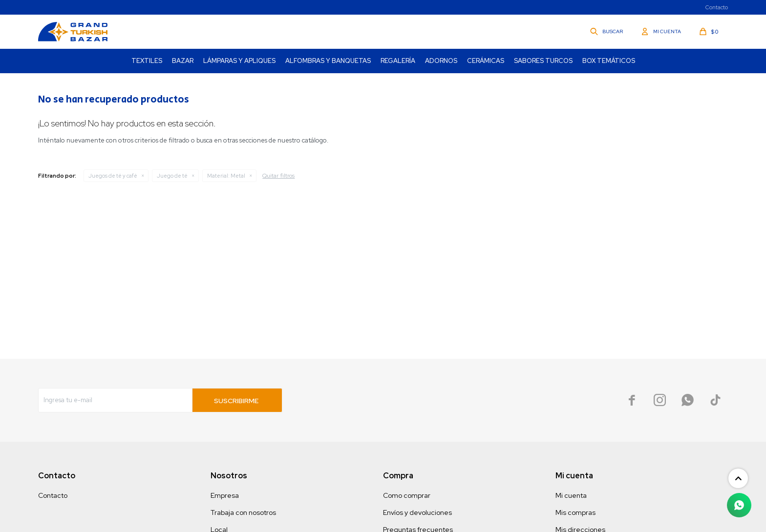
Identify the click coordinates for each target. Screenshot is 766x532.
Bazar (183, 61)
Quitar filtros (278, 176)
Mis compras (575, 512)
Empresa (225, 495)
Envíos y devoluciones (417, 512)
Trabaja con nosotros (243, 512)
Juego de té (172, 176)
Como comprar (407, 495)
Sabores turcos (543, 61)
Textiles (147, 61)
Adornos (441, 61)
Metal (226, 176)
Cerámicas (486, 61)
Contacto (717, 7)
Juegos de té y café (113, 176)
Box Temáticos (609, 61)
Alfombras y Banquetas (328, 61)
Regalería (398, 61)
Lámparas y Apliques (239, 61)
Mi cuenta (571, 495)
